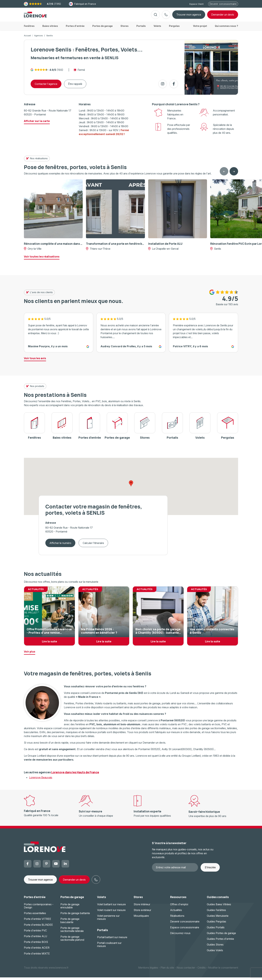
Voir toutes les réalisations (42, 259)
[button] (131, 486)
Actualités (176, 913)
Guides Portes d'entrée (220, 941)
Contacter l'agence (46, 86)
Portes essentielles (35, 916)
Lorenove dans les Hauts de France (75, 775)
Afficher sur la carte (37, 124)
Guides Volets (215, 953)
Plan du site (167, 970)
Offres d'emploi (179, 907)
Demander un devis (74, 882)
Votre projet (200, 29)
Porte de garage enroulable (70, 908)
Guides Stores (215, 947)
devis (223, 16)
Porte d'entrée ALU (35, 939)
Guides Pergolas (216, 924)
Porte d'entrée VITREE (37, 921)
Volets (102, 900)
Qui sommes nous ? (226, 29)
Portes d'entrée (35, 900)
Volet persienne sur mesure (108, 920)
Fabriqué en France (82, 4)
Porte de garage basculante (70, 923)
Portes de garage (72, 900)
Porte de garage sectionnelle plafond (72, 941)
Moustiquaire (141, 918)
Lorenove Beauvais (41, 780)
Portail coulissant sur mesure (109, 947)
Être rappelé (75, 86)
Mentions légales (148, 970)
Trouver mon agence (189, 16)
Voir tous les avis (35, 361)
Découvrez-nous (180, 936)
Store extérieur (142, 913)
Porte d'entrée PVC (35, 933)
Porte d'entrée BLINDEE (38, 927)
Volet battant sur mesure (111, 907)
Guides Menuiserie (218, 918)
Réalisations (177, 918)
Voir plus (30, 654)
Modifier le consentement (223, 970)
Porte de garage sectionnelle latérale (72, 932)
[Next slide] (234, 174)
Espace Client (196, 4)
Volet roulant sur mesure (111, 913)
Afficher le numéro (60, 546)
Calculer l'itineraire (93, 546)
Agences (39, 38)
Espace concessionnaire (185, 930)
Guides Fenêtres (216, 913)
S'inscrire (210, 870)
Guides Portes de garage (221, 936)
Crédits (202, 970)
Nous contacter (186, 970)
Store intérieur (142, 907)
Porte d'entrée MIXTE (37, 956)
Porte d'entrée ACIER (37, 950)
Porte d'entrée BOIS (36, 945)
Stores (138, 900)
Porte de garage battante (75, 916)
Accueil (27, 38)
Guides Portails (216, 930)
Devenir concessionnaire (223, 4)
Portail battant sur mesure (112, 940)
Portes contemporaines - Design (39, 908)
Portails (103, 933)
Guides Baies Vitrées (219, 907)
